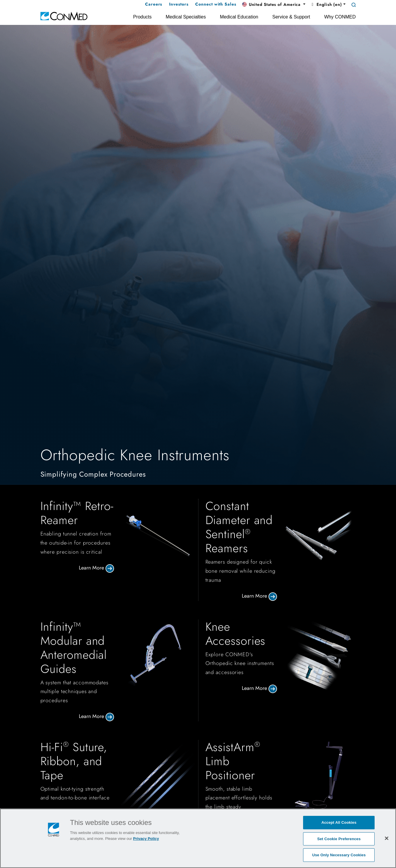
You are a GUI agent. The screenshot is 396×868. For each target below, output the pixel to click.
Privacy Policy (146, 839)
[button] (274, 5)
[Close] (387, 838)
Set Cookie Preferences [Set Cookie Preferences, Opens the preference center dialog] (339, 839)
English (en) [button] (326, 4)
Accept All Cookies (339, 822)
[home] (64, 16)
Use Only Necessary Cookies (339, 855)
